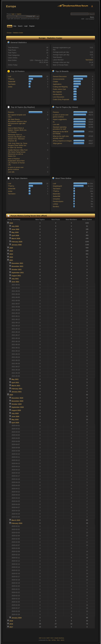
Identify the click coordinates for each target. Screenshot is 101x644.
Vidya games (57, 143)
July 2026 (15, 226)
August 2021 (16, 276)
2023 (11, 254)
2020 (11, 395)
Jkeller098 (12, 82)
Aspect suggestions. (60, 119)
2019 (11, 621)
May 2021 (15, 379)
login (13, 14)
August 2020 (16, 410)
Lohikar (55, 204)
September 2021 (18, 273)
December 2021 (17, 263)
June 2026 (15, 229)
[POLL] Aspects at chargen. (63, 141)
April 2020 (15, 423)
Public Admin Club (59, 89)
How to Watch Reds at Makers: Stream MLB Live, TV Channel (17, 130)
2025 (11, 248)
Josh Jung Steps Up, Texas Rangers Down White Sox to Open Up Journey (18, 145)
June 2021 (15, 282)
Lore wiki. (11, 172)
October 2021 (17, 270)
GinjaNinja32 (57, 186)
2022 (11, 257)
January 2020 (17, 618)
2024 (11, 251)
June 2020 (15, 417)
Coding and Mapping (60, 87)
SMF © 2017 (50, 638)
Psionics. (11, 112)
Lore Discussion (59, 97)
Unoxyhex (56, 199)
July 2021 (15, 279)
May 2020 (15, 420)
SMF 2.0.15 (42, 638)
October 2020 (17, 404)
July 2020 (15, 413)
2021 (11, 260)
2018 (11, 624)
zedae (10, 87)
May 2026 (15, 232)
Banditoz (56, 207)
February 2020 (17, 523)
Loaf (9, 77)
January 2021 (17, 392)
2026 (11, 223)
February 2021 (17, 389)
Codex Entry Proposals (61, 100)
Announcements (59, 79)
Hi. (54, 122)
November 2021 (17, 266)
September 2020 (18, 407)
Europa (11, 6)
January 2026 (17, 245)
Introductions (57, 94)
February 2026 (17, 242)
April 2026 (15, 236)
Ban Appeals (57, 92)
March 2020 (16, 520)
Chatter (55, 82)
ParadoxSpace (58, 201)
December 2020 (17, 398)
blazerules (57, 194)
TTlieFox (11, 79)
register (19, 14)
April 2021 (15, 383)
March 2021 (16, 386)
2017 (11, 627)
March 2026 (16, 239)
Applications (57, 84)
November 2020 (17, 401)
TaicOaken (89, 60)
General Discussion (60, 77)
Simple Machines (59, 638)
